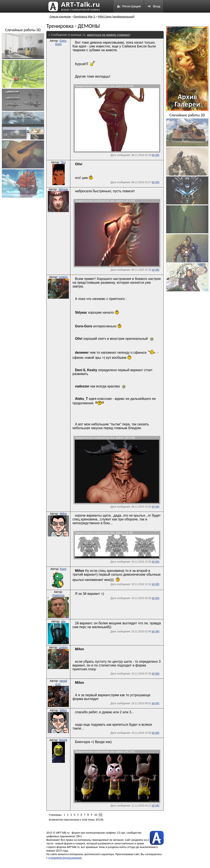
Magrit (63, 740)
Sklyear (63, 189)
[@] (157, 155)
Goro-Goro (61, 42)
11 (100, 815)
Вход (154, 6)
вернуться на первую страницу (108, 35)
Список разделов (60, 17)
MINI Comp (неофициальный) (116, 17)
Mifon (63, 514)
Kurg (63, 569)
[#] (153, 155)
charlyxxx (58, 595)
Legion (63, 277)
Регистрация (129, 6)
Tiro (63, 162)
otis (63, 621)
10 (96, 815)
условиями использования (65, 858)
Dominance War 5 (85, 17)
